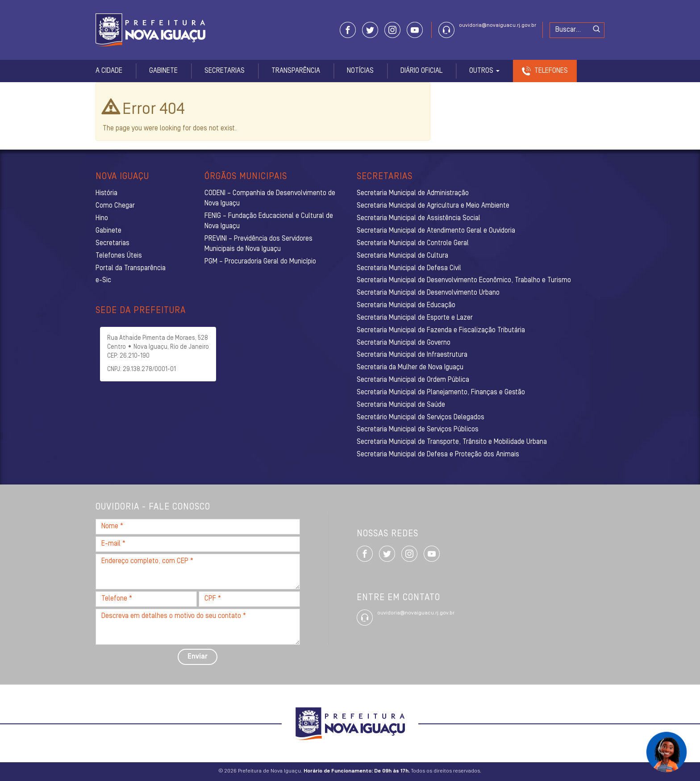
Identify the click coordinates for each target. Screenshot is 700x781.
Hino (102, 218)
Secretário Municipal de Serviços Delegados (421, 418)
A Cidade (109, 71)
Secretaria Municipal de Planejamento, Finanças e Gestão (441, 393)
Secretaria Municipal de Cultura (402, 256)
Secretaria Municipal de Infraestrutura (412, 355)
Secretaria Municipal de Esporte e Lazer (415, 318)
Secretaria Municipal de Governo (404, 343)
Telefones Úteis (119, 256)
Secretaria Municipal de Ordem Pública (413, 380)
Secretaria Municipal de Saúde (401, 405)
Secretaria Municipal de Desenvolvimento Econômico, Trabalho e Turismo (464, 280)
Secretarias (225, 71)
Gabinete (163, 71)
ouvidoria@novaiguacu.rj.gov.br (498, 25)
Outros (484, 71)
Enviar (198, 657)
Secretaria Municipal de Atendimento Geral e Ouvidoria (436, 231)
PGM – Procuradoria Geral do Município (260, 262)
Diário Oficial (421, 71)
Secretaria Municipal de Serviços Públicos (418, 430)
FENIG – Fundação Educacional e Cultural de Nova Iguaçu (269, 221)
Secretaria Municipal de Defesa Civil (409, 268)
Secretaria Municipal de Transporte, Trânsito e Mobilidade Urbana (452, 442)
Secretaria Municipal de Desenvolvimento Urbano (428, 293)
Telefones (551, 71)
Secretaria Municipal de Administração (413, 193)
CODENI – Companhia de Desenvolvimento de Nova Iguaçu (270, 198)
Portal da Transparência (131, 268)
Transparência (296, 71)
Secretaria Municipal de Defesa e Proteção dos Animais (438, 455)
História (106, 193)
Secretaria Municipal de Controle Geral (413, 243)
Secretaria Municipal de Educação (406, 305)
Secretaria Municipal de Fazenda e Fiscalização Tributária (441, 330)
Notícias (360, 71)
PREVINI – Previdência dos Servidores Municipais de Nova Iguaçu (258, 244)
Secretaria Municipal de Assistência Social (419, 218)
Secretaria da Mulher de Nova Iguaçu (410, 368)
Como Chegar (115, 206)
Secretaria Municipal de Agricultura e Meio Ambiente (433, 206)
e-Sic (103, 280)
